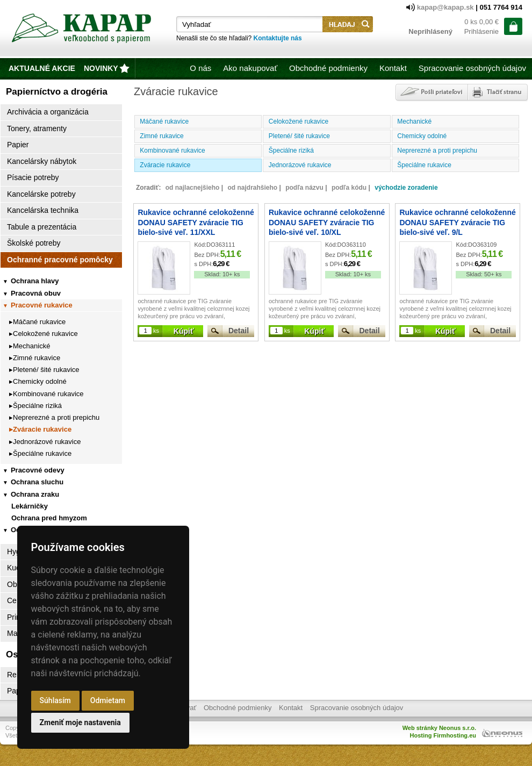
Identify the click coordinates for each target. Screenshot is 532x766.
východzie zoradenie (406, 188)
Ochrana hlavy (31, 281)
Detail (239, 331)
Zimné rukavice (37, 358)
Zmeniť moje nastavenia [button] (80, 722)
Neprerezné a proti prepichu (56, 417)
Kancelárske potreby (41, 194)
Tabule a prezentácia (42, 227)
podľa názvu (304, 188)
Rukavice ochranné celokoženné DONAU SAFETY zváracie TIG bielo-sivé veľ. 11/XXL (196, 222)
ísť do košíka (513, 26)
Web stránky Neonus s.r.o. (439, 728)
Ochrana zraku (31, 494)
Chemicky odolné (40, 381)
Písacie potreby (33, 177)
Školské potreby (34, 243)
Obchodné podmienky (328, 68)
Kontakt (393, 68)
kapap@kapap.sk (447, 7)
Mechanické (31, 346)
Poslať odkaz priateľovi (431, 92)
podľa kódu (349, 188)
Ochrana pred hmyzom (49, 518)
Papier (18, 145)
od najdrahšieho (252, 188)
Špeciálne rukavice (42, 453)
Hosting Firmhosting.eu (443, 735)
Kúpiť (184, 331)
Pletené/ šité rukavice (46, 370)
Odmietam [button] (108, 700)
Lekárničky (30, 506)
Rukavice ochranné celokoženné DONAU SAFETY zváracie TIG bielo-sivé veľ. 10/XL (327, 222)
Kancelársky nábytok (42, 161)
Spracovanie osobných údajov (472, 68)
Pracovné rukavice (38, 305)
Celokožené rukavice (45, 334)
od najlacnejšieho (193, 188)
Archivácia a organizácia (48, 112)
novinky (101, 68)
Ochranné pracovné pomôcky (60, 260)
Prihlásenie (481, 31)
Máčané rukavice (39, 322)
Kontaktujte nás (278, 38)
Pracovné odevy (34, 470)
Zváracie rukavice (42, 429)
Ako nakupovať (250, 68)
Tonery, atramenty (37, 128)
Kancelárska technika (43, 210)
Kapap (83, 30)
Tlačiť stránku (498, 92)
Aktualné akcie (42, 68)
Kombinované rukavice (48, 394)
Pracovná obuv (32, 293)
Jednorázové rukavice (47, 442)
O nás (200, 68)
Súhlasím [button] (55, 700)
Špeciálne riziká (37, 406)
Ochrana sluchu (33, 482)
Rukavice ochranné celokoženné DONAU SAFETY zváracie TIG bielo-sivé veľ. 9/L (457, 222)
